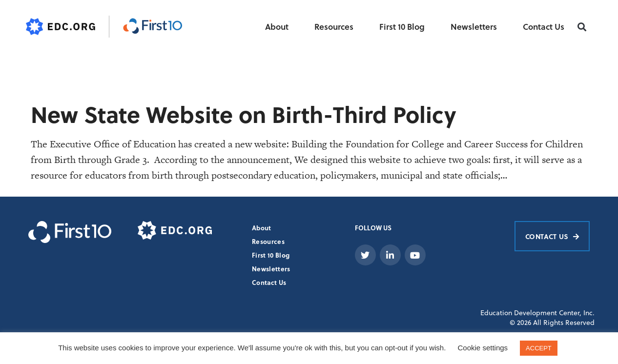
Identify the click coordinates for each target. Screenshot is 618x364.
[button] (582, 27)
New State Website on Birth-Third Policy (243, 114)
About (277, 27)
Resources (334, 27)
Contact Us (544, 27)
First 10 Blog (402, 27)
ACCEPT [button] (539, 348)
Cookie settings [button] (483, 348)
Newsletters (474, 27)
